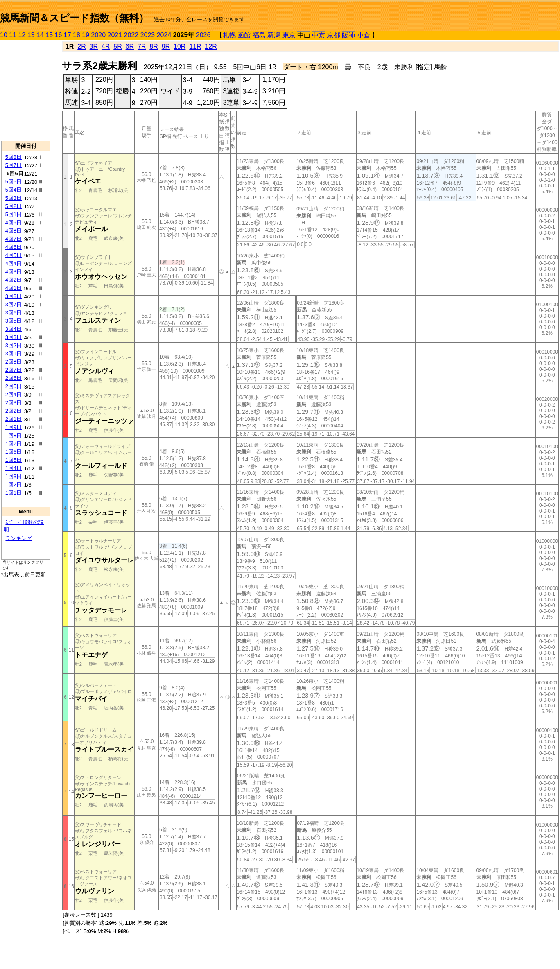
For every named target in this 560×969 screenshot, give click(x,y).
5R (117, 46)
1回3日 (14, 476)
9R (166, 46)
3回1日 (14, 353)
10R (180, 46)
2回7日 (14, 370)
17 (68, 35)
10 (4, 35)
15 (49, 35)
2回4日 (14, 394)
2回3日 (14, 403)
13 (31, 35)
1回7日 (14, 444)
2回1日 (14, 419)
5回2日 (14, 206)
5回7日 (14, 165)
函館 (244, 35)
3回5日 (14, 321)
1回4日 (14, 468)
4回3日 (14, 272)
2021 (115, 35)
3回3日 (14, 337)
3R (94, 46)
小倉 (364, 35)
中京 (318, 35)
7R (142, 46)
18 (77, 35)
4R (106, 46)
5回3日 (14, 198)
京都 (334, 35)
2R (81, 46)
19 (86, 35)
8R (154, 46)
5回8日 (14, 157)
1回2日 (14, 484)
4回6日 (14, 247)
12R (211, 46)
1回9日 (14, 427)
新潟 (274, 35)
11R (195, 46)
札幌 (229, 35)
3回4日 (14, 329)
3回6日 (14, 313)
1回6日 (14, 452)
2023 (148, 35)
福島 (259, 35)
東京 (289, 35)
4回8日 (14, 231)
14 (40, 35)
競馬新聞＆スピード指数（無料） (74, 18)
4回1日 (14, 288)
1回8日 (14, 435)
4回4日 (14, 263)
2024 (164, 35)
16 (59, 35)
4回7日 (14, 239)
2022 (131, 35)
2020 (99, 35)
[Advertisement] (26, 90)
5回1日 (14, 214)
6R (130, 46)
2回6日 (14, 378)
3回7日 (14, 304)
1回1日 (14, 493)
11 (13, 35)
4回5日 (14, 255)
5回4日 (14, 190)
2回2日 (14, 411)
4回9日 (14, 222)
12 (22, 35)
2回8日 (14, 362)
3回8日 (14, 296)
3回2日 (14, 345)
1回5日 (14, 460)
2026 (203, 35)
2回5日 (14, 386)
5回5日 (14, 182)
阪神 (348, 35)
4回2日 (14, 280)
